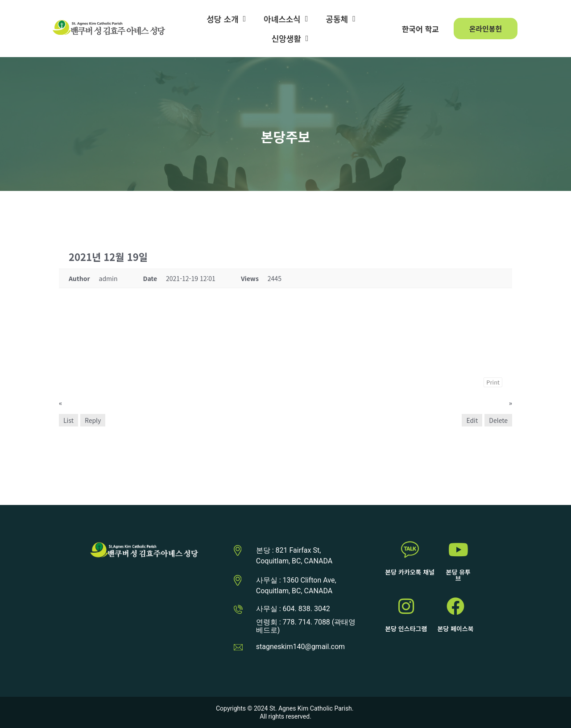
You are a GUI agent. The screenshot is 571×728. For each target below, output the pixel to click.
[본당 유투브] (458, 550)
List (68, 420)
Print (493, 382)
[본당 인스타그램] (406, 606)
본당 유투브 (458, 575)
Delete (498, 420)
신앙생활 (290, 38)
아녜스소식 (286, 19)
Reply (93, 420)
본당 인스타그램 (406, 629)
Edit (472, 420)
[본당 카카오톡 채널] (410, 550)
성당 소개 (226, 19)
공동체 (340, 19)
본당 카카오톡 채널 (410, 572)
